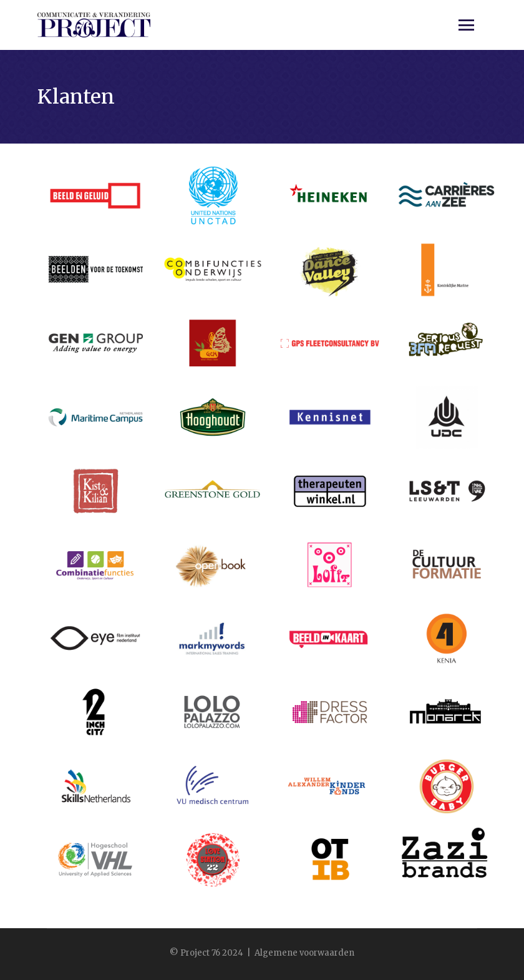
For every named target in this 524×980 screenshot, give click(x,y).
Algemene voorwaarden (304, 953)
